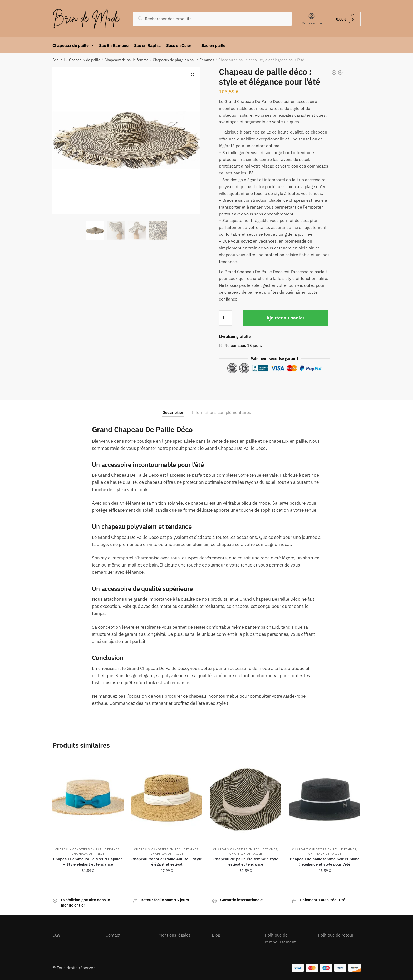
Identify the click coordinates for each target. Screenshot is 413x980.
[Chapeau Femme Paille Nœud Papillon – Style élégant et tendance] (88, 799)
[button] (193, 75)
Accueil (59, 60)
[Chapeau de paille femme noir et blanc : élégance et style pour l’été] (325, 799)
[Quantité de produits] (225, 318)
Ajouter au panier (285, 318)
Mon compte (312, 19)
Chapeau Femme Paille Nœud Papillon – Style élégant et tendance (88, 862)
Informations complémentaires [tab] (221, 412)
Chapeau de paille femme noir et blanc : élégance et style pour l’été (325, 862)
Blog (216, 935)
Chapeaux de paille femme (127, 60)
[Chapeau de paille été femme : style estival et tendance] (246, 799)
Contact (113, 935)
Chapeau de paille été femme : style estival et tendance (246, 862)
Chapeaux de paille (85, 60)
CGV (56, 935)
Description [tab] (173, 412)
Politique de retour (336, 935)
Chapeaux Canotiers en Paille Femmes (87, 849)
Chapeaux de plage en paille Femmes (183, 60)
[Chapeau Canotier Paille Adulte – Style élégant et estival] (167, 799)
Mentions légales (175, 935)
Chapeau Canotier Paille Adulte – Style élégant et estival (167, 862)
